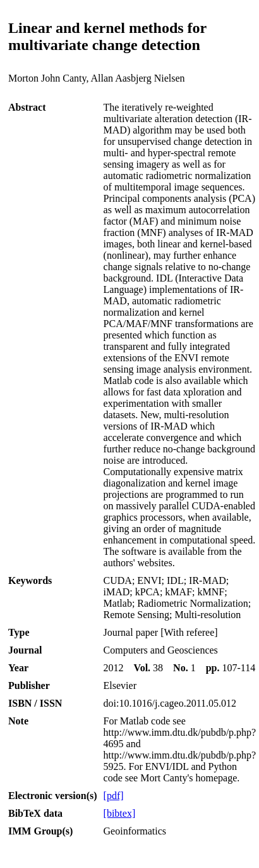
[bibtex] (120, 813)
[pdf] (114, 796)
